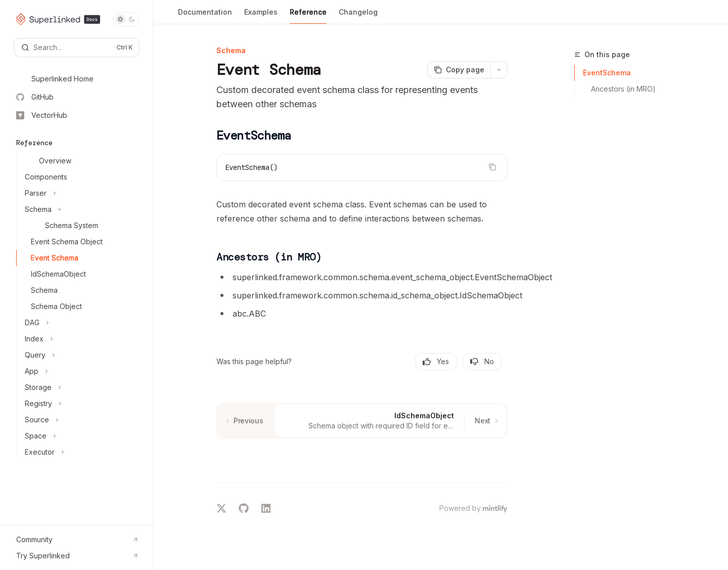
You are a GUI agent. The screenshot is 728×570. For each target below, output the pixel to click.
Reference (308, 16)
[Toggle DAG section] (81, 323)
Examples (261, 16)
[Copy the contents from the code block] (492, 167)
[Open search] (77, 48)
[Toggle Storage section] (81, 387)
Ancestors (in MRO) (623, 89)
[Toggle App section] (81, 371)
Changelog (358, 16)
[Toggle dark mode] (126, 19)
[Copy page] (459, 70)
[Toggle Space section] (81, 436)
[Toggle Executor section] (81, 452)
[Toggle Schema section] (81, 209)
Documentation (205, 16)
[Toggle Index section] (81, 339)
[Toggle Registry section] (81, 404)
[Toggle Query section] (81, 355)
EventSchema (607, 73)
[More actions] (499, 70)
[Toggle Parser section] (81, 193)
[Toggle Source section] (81, 420)
